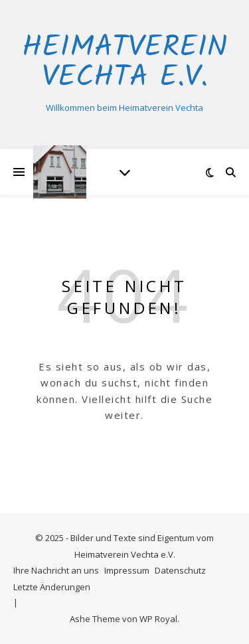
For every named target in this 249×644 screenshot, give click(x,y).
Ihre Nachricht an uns (56, 570)
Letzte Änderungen (52, 587)
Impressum (127, 570)
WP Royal (158, 619)
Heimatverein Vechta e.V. (124, 63)
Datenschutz (180, 570)
